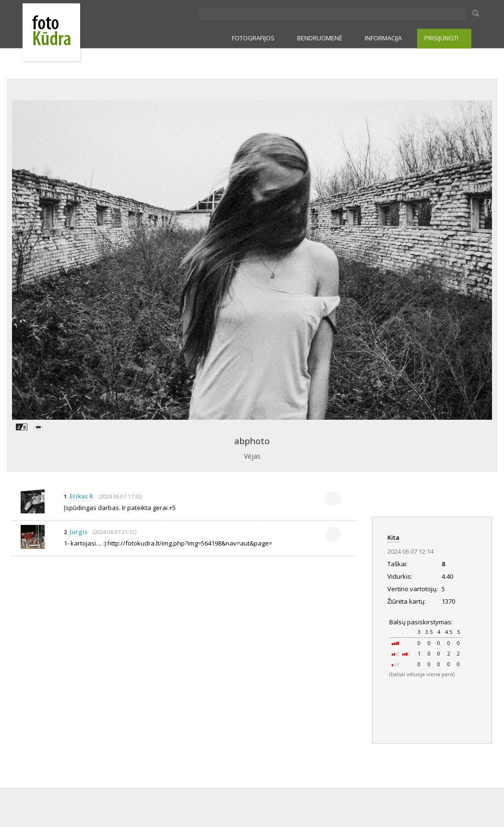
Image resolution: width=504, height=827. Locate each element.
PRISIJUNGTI (441, 38)
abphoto (252, 441)
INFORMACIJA (383, 38)
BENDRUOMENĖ (320, 38)
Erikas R (81, 496)
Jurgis (78, 532)
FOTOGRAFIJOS (253, 38)
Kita (393, 537)
